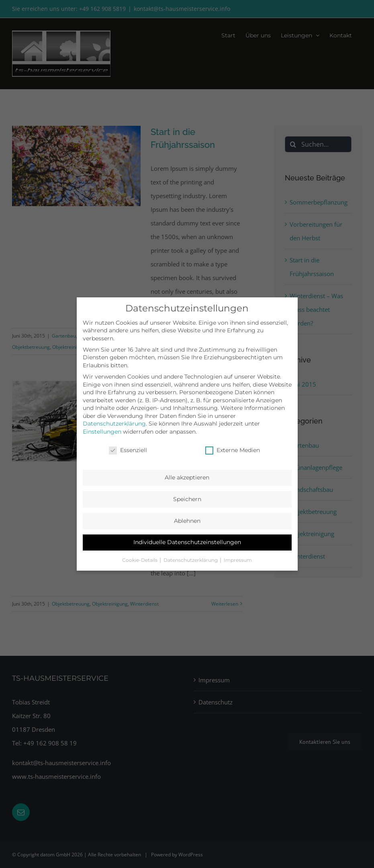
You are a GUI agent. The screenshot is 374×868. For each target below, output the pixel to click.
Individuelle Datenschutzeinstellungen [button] (187, 542)
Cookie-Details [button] (140, 560)
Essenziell (128, 450)
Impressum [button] (238, 560)
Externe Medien (233, 450)
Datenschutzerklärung (114, 424)
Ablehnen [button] (187, 521)
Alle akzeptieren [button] (187, 477)
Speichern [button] (187, 499)
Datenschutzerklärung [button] (191, 560)
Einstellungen (102, 432)
